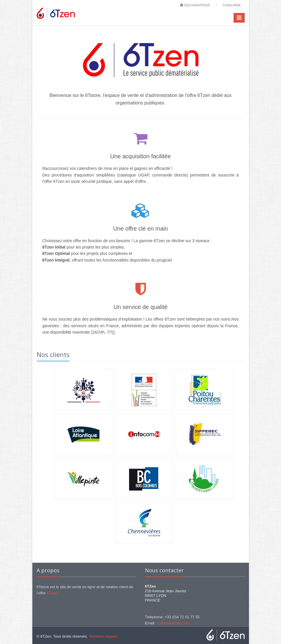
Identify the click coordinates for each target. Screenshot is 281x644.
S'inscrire (232, 5)
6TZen (52, 593)
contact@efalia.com (173, 623)
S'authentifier (195, 5)
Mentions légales (104, 636)
